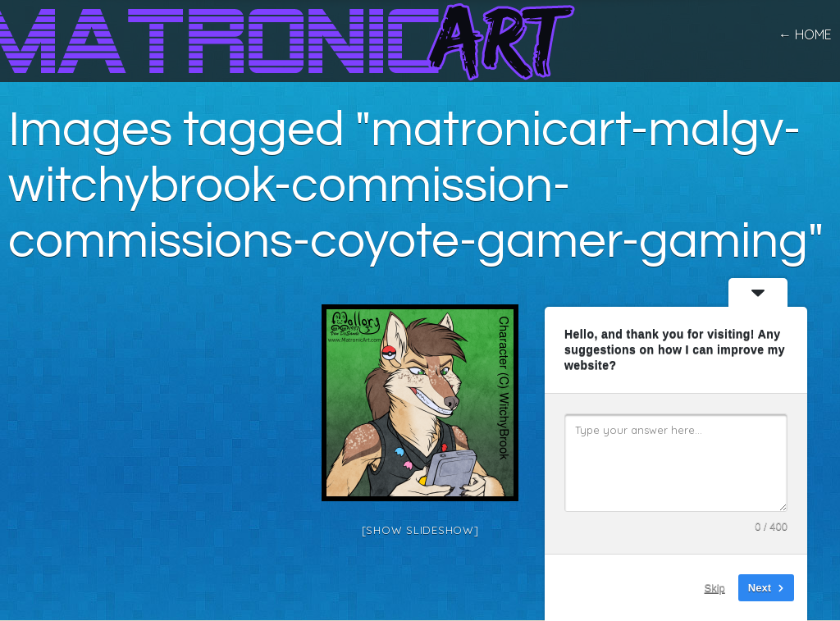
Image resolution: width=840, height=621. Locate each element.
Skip (715, 588)
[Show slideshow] (420, 530)
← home (805, 34)
